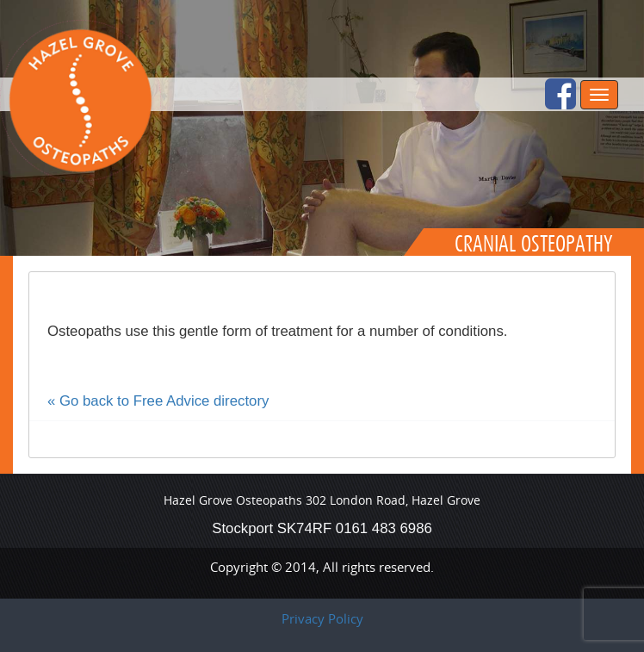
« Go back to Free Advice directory (158, 401)
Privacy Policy (322, 618)
